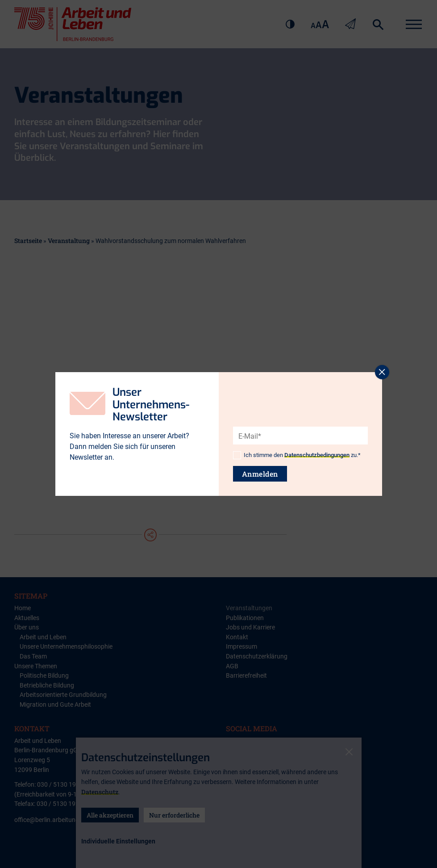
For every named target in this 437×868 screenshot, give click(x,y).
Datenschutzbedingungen (317, 455)
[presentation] (301, 420)
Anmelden (260, 474)
